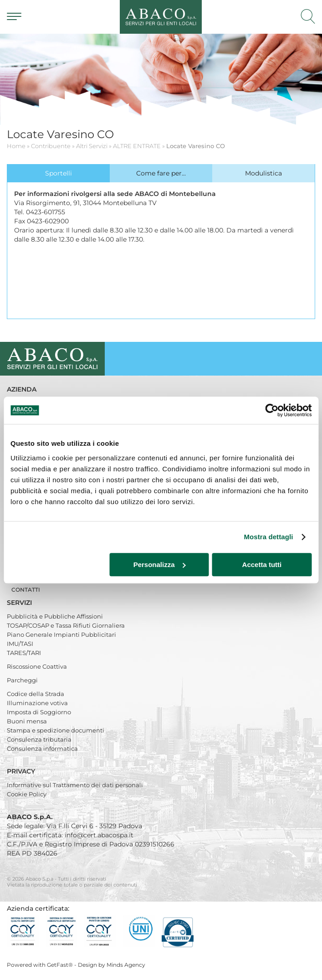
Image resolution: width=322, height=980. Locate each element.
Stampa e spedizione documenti (56, 730)
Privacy (22, 771)
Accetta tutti (262, 565)
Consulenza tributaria (39, 739)
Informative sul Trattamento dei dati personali (75, 785)
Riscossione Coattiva (37, 666)
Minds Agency (126, 965)
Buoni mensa (27, 721)
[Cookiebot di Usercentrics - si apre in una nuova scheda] (272, 410)
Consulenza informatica (42, 748)
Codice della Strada (36, 694)
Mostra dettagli (268, 537)
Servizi (20, 603)
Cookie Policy (27, 794)
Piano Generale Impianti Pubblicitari (61, 634)
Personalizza (160, 565)
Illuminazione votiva (37, 703)
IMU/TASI (20, 644)
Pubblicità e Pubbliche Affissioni (55, 616)
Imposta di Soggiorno (39, 712)
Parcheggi (22, 680)
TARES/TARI (24, 653)
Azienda (23, 389)
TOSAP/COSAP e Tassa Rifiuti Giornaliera (66, 625)
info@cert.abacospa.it (99, 835)
